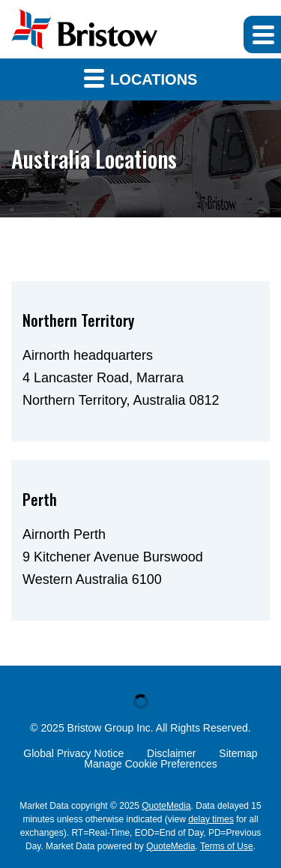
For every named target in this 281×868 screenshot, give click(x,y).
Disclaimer (171, 753)
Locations (141, 78)
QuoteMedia (166, 806)
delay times (211, 819)
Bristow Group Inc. (111, 728)
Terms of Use (227, 846)
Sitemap (238, 753)
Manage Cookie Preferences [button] (150, 764)
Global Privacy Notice (73, 753)
